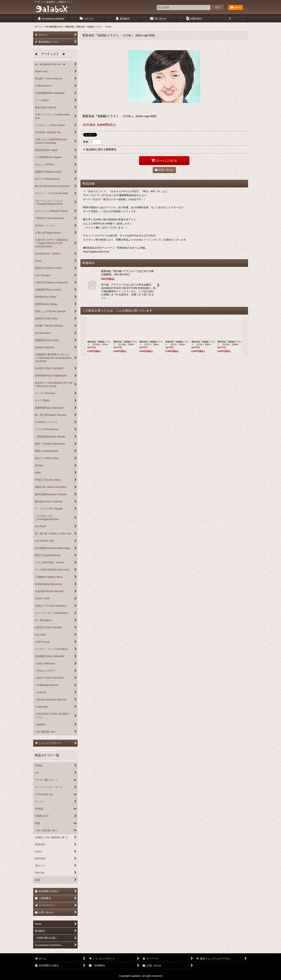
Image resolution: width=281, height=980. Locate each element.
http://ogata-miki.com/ (96, 252)
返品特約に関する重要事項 (100, 149)
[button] (230, 19)
